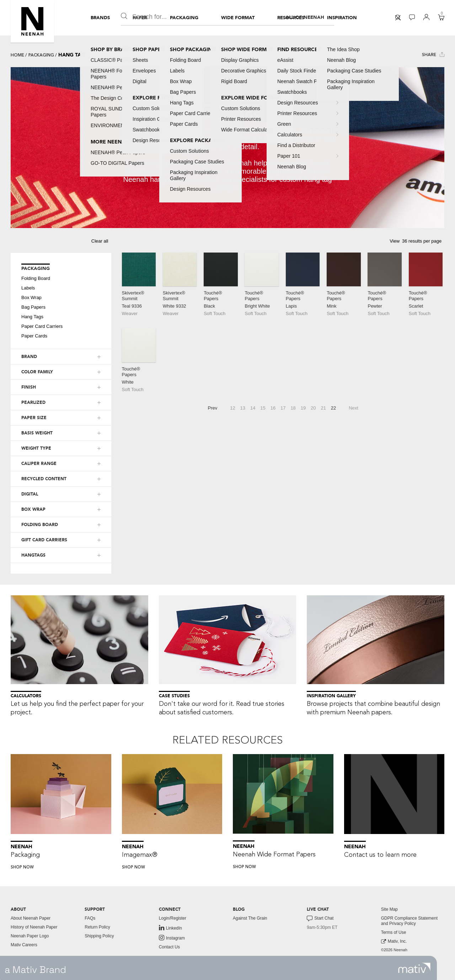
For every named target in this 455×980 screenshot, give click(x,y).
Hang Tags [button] (32, 317)
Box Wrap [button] (31, 297)
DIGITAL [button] (30, 494)
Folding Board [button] (36, 278)
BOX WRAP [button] (33, 509)
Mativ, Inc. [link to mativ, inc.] (394, 941)
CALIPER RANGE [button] (39, 464)
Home (17, 55)
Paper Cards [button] (34, 336)
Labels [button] (28, 288)
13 (243, 408)
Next (354, 408)
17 (283, 408)
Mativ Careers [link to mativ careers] (24, 945)
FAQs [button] (90, 918)
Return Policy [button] (97, 927)
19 (303, 408)
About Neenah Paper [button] (31, 918)
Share (433, 55)
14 (253, 408)
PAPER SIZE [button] (34, 418)
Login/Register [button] (173, 918)
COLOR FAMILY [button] (37, 372)
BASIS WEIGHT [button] (37, 433)
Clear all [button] (100, 241)
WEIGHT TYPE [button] (36, 448)
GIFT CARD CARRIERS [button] (44, 540)
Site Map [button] (389, 909)
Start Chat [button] (320, 919)
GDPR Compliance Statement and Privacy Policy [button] (409, 921)
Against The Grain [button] (250, 918)
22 (333, 408)
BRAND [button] (29, 357)
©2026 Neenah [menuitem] (394, 950)
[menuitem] (100, 18)
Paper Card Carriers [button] (42, 326)
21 (323, 408)
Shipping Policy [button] (99, 936)
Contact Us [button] (169, 947)
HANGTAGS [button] (33, 555)
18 (293, 408)
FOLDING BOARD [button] (40, 525)
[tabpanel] (227, 148)
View (395, 241)
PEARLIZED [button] (33, 402)
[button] (32, 21)
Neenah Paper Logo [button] (30, 936)
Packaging (41, 55)
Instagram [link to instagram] (172, 938)
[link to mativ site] (414, 968)
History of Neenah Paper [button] (34, 927)
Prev (213, 408)
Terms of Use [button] (394, 932)
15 (263, 408)
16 (273, 408)
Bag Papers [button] (33, 307)
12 (232, 408)
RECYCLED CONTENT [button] (44, 479)
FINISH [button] (29, 387)
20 (313, 408)
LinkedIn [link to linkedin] (170, 928)
